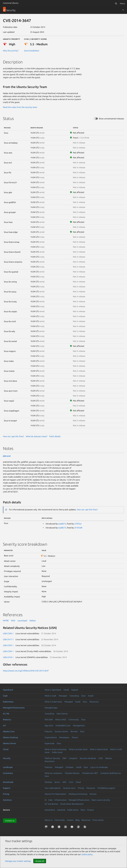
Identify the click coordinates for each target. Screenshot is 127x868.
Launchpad (22, 621)
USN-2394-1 (8, 651)
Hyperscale (49, 743)
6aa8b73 (62, 524)
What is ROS (61, 720)
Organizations (51, 737)
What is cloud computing (56, 749)
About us (49, 820)
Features (48, 731)
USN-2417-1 (8, 639)
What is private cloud (78, 749)
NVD (13, 621)
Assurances (50, 761)
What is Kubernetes (53, 702)
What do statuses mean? (37, 436)
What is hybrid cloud (99, 749)
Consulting (74, 696)
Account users (69, 788)
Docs (83, 696)
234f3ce (78, 524)
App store (49, 725)
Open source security (101, 800)
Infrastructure (61, 800)
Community (74, 720)
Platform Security (52, 758)
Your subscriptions (53, 788)
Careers (70, 820)
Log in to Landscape (99, 767)
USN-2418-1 (8, 657)
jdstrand (7, 456)
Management (79, 725)
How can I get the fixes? (13, 436)
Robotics (7, 720)
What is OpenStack (53, 690)
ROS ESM (49, 720)
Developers (64, 737)
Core (71, 782)
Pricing (81, 788)
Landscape (8, 767)
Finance (90, 810)
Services (74, 731)
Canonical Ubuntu (11, 3)
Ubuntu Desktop (10, 737)
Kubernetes (8, 702)
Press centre (98, 820)
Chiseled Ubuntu (72, 773)
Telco (83, 810)
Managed (63, 696)
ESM (64, 758)
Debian (33, 621)
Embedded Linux (63, 725)
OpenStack (8, 690)
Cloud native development (72, 804)
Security (7, 758)
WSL (65, 782)
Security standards (88, 758)
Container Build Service (111, 773)
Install (66, 690)
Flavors (75, 737)
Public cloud (57, 752)
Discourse (91, 788)
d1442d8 (78, 528)
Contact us (10, 821)
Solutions (7, 800)
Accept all (40, 861)
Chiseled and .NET (90, 773)
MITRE (6, 621)
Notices (109, 758)
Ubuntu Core (9, 731)
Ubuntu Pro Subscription (55, 794)
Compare (70, 767)
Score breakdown (32, 51)
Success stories (61, 731)
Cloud (6, 749)
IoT (4, 725)
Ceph (5, 696)
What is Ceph (50, 696)
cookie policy (87, 854)
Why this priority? (11, 51)
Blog (78, 820)
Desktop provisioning (78, 794)
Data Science (62, 714)
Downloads (8, 782)
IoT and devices (51, 804)
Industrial (61, 810)
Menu (122, 3)
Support (75, 690)
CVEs (101, 758)
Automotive (50, 810)
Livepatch (73, 758)
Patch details (55, 436)
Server (57, 782)
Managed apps (51, 708)
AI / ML (6, 714)
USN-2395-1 (8, 645)
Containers (8, 773)
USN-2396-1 (8, 633)
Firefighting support (106, 788)
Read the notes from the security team (20, 107)
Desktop (48, 782)
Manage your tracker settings (18, 861)
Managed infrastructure (14, 708)
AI (46, 800)
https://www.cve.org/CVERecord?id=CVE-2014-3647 (26, 671)
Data (50, 800)
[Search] (116, 3)
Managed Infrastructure (79, 800)
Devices (93, 794)
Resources (94, 702)
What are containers (54, 773)
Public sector (73, 810)
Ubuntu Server (9, 743)
